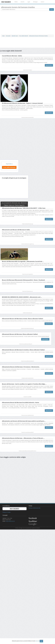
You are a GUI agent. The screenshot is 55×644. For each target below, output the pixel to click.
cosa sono (37, 641)
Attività (16, 2)
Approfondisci (49, 65)
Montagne (35, 2)
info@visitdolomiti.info (10, 521)
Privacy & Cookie (7, 512)
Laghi (29, 2)
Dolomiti (22, 2)
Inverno (42, 2)
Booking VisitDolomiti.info (34, 508)
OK (41, 641)
